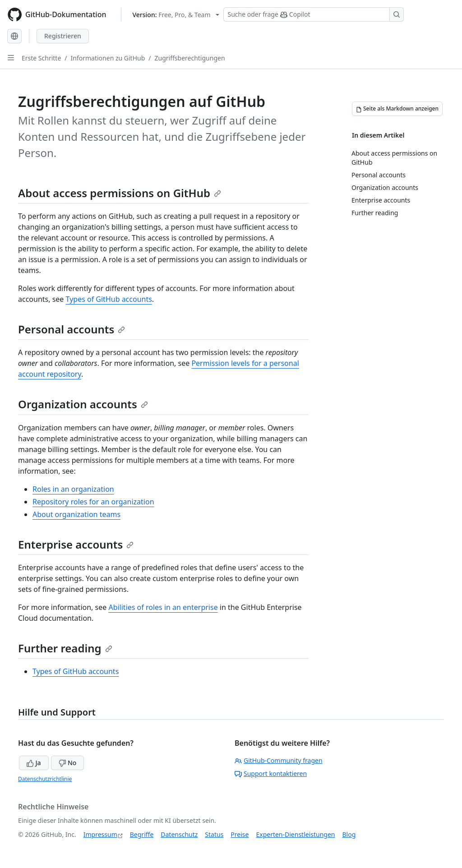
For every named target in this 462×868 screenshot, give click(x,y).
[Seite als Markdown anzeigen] (397, 109)
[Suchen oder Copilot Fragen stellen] (314, 14)
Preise (240, 834)
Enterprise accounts (76, 544)
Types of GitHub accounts (109, 299)
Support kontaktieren (271, 773)
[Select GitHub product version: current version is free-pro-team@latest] (176, 15)
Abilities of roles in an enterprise (163, 607)
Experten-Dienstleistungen (295, 834)
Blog (349, 834)
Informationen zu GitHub (108, 58)
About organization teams (76, 514)
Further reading (65, 648)
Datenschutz (179, 834)
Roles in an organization (73, 489)
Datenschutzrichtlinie (45, 779)
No (67, 763)
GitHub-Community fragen (279, 760)
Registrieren (63, 36)
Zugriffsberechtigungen (190, 58)
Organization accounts (83, 404)
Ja (34, 763)
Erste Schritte (41, 58)
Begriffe (142, 834)
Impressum (100, 834)
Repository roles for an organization (93, 502)
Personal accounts (72, 329)
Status (214, 834)
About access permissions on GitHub (120, 193)
